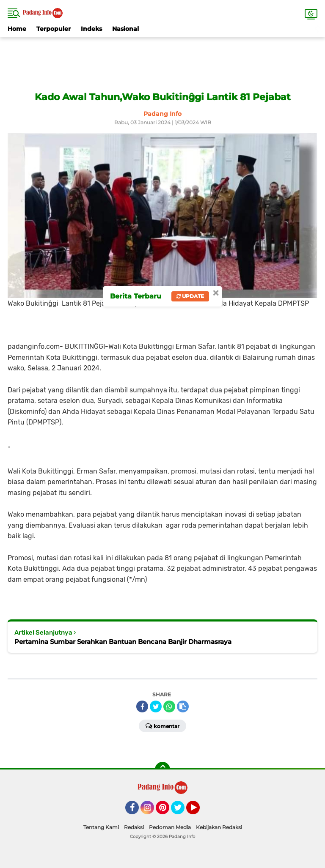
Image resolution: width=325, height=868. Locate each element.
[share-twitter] (156, 706)
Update (190, 296)
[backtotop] (162, 769)
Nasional (125, 29)
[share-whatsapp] (169, 706)
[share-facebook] (142, 706)
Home (17, 29)
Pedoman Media (170, 827)
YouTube (199, 811)
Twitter (182, 811)
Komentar (162, 726)
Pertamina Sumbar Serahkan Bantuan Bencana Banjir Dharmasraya (123, 642)
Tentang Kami (101, 827)
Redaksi (134, 827)
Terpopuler (54, 29)
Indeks (91, 29)
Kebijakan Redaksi (219, 827)
